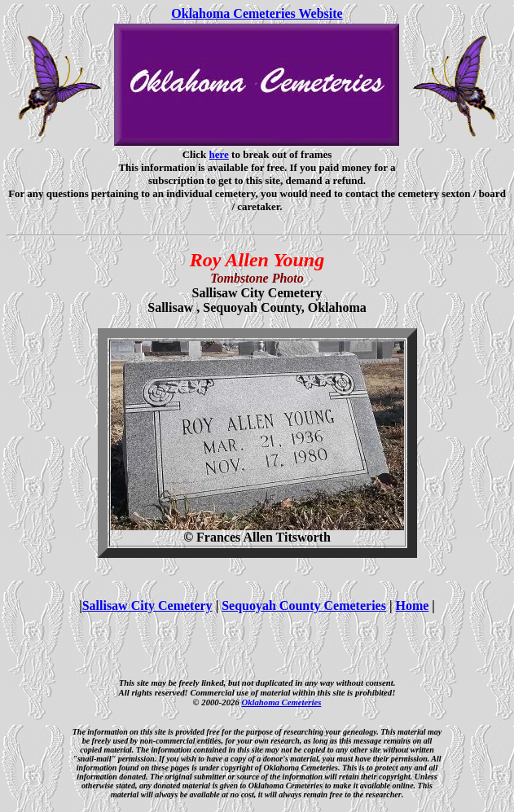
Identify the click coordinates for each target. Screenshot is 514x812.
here (219, 154)
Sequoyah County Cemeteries (304, 606)
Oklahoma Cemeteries (281, 702)
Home (412, 606)
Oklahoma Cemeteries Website (257, 13)
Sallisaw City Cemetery (147, 606)
